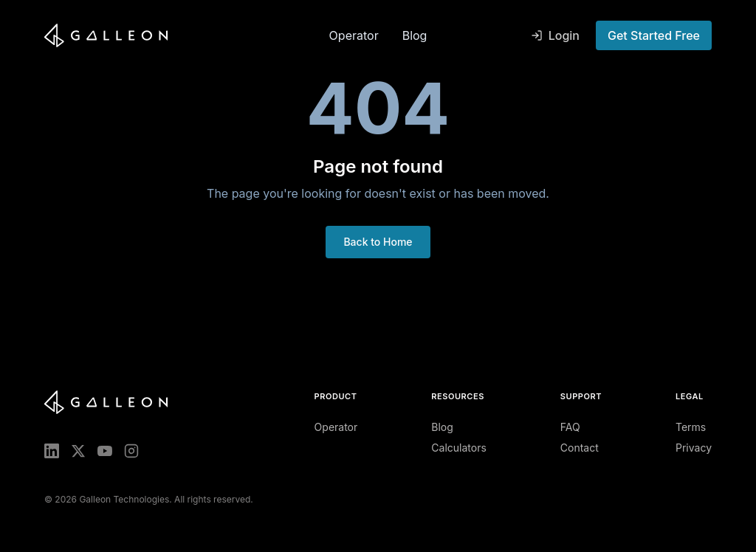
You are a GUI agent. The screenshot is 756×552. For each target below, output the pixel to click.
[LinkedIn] (52, 451)
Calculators (459, 448)
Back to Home (378, 242)
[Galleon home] (181, 35)
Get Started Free (654, 35)
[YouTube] (105, 451)
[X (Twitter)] (78, 451)
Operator (354, 35)
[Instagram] (131, 451)
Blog (415, 35)
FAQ (570, 427)
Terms (691, 427)
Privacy (694, 448)
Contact (580, 448)
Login (555, 35)
